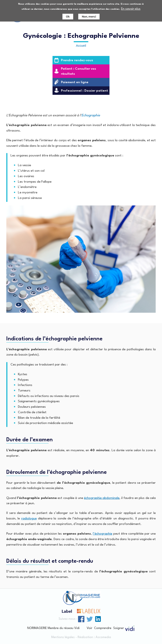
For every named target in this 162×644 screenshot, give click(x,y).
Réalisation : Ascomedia (94, 637)
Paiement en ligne (75, 82)
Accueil (81, 46)
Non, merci (89, 15)
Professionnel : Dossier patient (84, 91)
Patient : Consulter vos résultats (78, 71)
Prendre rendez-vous (77, 60)
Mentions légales (63, 637)
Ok (68, 15)
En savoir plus (131, 7)
